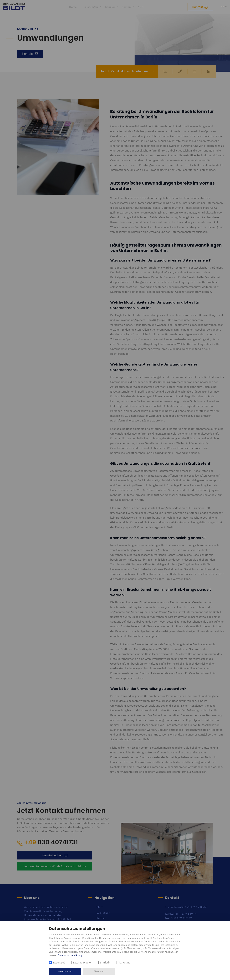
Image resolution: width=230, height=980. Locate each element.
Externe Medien (83, 962)
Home (73, 7)
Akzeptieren (65, 971)
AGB (141, 7)
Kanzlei (110, 7)
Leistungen (91, 7)
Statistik (105, 962)
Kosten (126, 7)
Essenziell (59, 962)
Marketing (124, 962)
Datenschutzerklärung (70, 955)
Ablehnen (99, 971)
